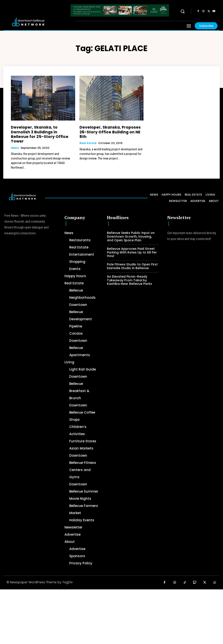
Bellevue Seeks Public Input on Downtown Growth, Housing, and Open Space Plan (131, 230)
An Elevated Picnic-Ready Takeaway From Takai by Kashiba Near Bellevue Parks (129, 273)
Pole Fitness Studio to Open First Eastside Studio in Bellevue (132, 259)
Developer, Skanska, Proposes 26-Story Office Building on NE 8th (109, 129)
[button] (182, 11)
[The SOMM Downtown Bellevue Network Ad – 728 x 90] (120, 10)
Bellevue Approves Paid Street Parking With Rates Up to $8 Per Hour (132, 245)
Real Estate (88, 137)
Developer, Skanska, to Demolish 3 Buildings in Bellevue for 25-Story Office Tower (41, 131)
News (15, 141)
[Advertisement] (111, 612)
